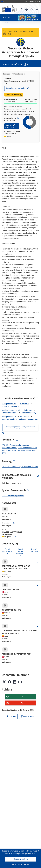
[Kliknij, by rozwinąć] (38, 562)
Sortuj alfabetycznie (7, 550)
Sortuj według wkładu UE (20, 551)
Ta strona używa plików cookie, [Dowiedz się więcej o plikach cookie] (14, 851)
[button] (26, 9)
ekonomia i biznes (25, 410)
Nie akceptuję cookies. (20, 864)
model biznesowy (29, 413)
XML (22, 697)
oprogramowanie (8, 419)
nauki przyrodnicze (9, 404)
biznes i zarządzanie (10, 413)
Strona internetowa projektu (16, 89)
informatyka (25, 404)
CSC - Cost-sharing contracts (13, 496)
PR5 (6, 23)
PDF (22, 703)
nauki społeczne (8, 410)
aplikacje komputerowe (28, 419)
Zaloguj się (21, 9)
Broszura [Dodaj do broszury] (11, 716)
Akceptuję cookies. (20, 859)
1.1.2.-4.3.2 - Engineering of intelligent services (20, 467)
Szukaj (32, 9)
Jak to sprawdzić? (32, 1)
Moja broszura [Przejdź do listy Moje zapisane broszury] (28, 716)
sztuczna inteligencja (10, 406)
